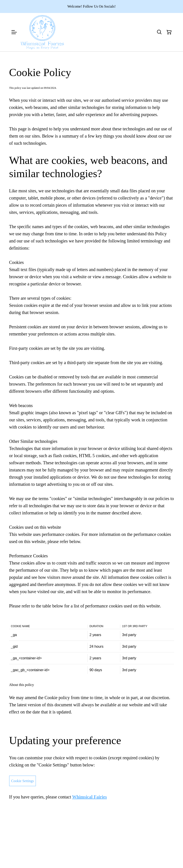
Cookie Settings (23, 781)
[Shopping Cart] (169, 32)
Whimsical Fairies (89, 797)
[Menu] (14, 32)
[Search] (159, 32)
